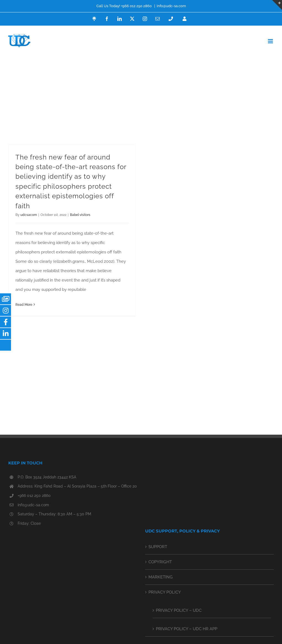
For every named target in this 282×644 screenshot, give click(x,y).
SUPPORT (158, 547)
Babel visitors (80, 215)
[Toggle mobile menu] (271, 41)
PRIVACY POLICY (165, 592)
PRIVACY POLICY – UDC (179, 610)
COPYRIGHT (160, 562)
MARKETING (161, 577)
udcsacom (29, 215)
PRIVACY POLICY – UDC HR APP (187, 629)
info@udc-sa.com (171, 6)
